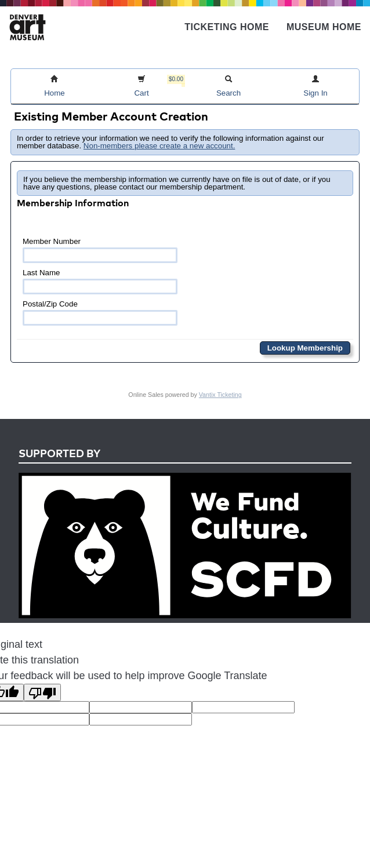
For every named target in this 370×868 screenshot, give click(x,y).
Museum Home (324, 27)
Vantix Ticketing (220, 395)
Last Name (100, 281)
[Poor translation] (42, 692)
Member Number (100, 250)
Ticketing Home (227, 27)
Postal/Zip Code (100, 313)
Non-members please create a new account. (159, 146)
